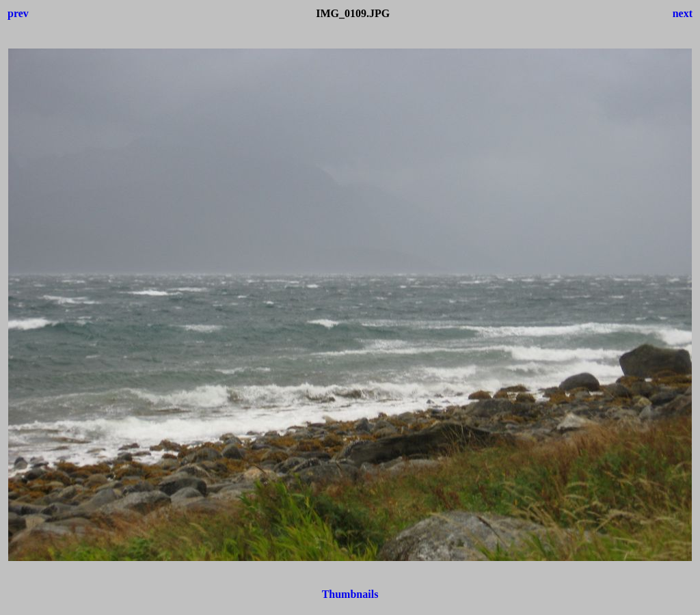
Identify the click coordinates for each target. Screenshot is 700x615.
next (683, 13)
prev (18, 13)
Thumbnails (350, 594)
